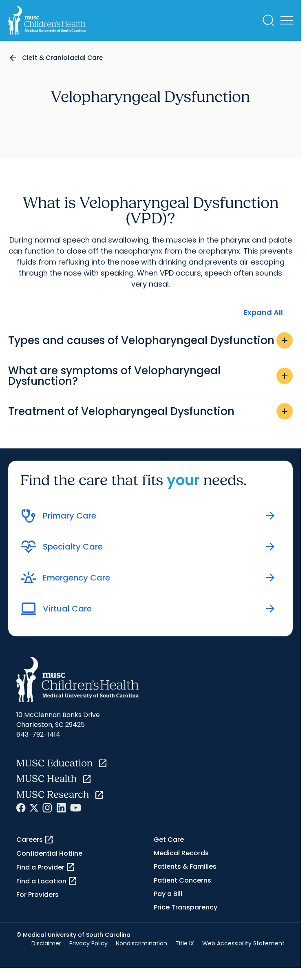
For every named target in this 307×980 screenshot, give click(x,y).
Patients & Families (185, 866)
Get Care (169, 840)
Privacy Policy (88, 943)
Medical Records (181, 853)
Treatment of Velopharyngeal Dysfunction (150, 411)
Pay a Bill (168, 894)
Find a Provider (46, 867)
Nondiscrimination (141, 943)
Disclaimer (46, 943)
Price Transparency (186, 907)
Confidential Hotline (49, 853)
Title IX (185, 943)
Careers (35, 840)
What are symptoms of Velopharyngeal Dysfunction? (150, 376)
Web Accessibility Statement (243, 943)
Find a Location (47, 881)
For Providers (38, 895)
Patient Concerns (182, 880)
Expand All (263, 312)
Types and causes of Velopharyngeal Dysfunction (150, 340)
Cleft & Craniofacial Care (62, 58)
